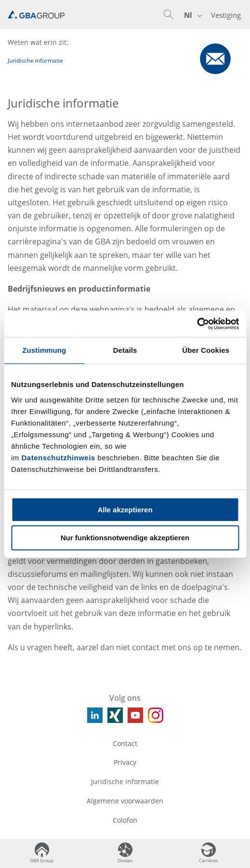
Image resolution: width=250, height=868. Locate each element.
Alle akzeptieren (125, 510)
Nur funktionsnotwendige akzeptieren (125, 538)
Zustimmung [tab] (44, 350)
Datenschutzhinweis (59, 458)
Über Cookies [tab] (206, 350)
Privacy (125, 762)
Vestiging (226, 15)
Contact (125, 743)
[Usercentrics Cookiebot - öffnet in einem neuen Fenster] (197, 324)
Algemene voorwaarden (125, 801)
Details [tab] (125, 350)
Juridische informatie (125, 781)
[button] (169, 14)
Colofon (125, 820)
